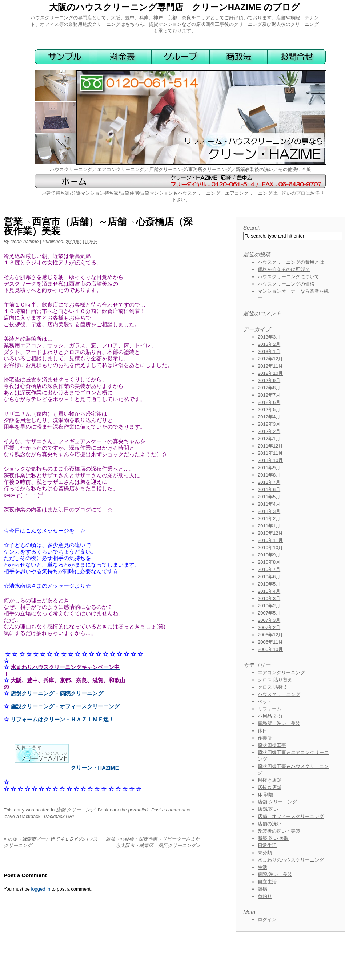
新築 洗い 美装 (273, 838)
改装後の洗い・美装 (279, 831)
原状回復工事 (272, 745)
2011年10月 (270, 460)
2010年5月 (269, 584)
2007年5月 (269, 613)
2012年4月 (269, 417)
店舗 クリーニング (76, 810)
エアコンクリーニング (281, 673)
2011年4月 (269, 504)
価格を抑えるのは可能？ (284, 269)
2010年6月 (269, 577)
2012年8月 (269, 388)
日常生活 (267, 845)
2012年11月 (270, 366)
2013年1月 (269, 351)
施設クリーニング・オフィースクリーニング (65, 706)
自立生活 (267, 882)
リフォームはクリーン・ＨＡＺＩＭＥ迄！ (62, 719)
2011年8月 (269, 475)
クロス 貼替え (273, 687)
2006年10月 (270, 649)
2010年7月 (269, 569)
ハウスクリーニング (279, 694)
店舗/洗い (268, 809)
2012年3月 (269, 424)
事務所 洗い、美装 (279, 723)
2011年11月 (270, 453)
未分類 (265, 853)
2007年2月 (269, 627)
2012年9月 (269, 380)
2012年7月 (269, 395)
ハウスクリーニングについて (288, 277)
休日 (262, 731)
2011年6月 (269, 489)
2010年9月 (269, 555)
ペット (265, 702)
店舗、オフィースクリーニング (291, 816)
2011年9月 (269, 468)
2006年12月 (270, 635)
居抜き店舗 (270, 787)
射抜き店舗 (270, 780)
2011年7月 (269, 482)
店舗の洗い (270, 824)
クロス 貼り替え (275, 680)
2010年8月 (269, 562)
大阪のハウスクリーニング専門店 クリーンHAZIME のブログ (175, 7)
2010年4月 (269, 591)
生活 (262, 867)
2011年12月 (270, 446)
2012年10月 (270, 373)
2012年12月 (270, 359)
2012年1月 (269, 439)
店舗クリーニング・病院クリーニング (57, 693)
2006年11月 (270, 642)
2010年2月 (269, 606)
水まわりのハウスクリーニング (291, 860)
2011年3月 (269, 511)
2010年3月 (269, 598)
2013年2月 (269, 344)
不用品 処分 (270, 716)
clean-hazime (25, 241)
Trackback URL (59, 816)
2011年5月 (269, 497)
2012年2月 (269, 431)
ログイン (267, 920)
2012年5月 (269, 410)
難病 (262, 889)
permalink (138, 810)
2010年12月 (270, 533)
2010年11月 (270, 540)
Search (252, 228)
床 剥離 (266, 795)
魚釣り (265, 896)
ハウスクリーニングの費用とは (291, 262)
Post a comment (168, 810)
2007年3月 (269, 620)
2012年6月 (269, 402)
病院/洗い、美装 (275, 874)
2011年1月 (269, 526)
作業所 (265, 738)
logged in (41, 889)
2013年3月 (269, 337)
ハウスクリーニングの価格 (286, 284)
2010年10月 (270, 548)
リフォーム (270, 709)
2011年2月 (269, 519)
